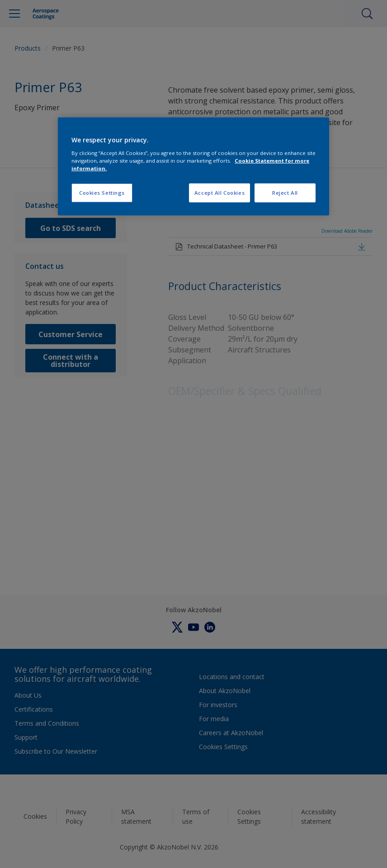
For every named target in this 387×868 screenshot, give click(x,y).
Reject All (285, 193)
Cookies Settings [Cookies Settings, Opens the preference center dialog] (102, 193)
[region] (193, 167)
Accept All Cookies (219, 193)
